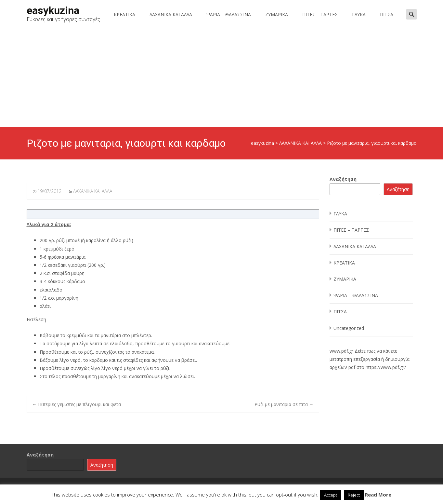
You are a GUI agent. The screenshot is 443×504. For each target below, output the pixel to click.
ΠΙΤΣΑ (387, 14)
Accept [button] (331, 495)
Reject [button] (354, 495)
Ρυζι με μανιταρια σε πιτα (284, 404)
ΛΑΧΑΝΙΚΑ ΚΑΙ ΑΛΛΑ (171, 14)
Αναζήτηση (343, 179)
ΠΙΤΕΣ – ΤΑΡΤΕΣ (320, 14)
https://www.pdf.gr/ (386, 367)
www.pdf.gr (341, 351)
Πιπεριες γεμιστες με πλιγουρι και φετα (77, 404)
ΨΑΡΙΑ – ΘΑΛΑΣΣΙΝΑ (229, 14)
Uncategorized (349, 328)
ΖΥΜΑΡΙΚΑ (277, 14)
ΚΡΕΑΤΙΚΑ (124, 14)
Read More (378, 495)
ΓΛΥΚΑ (359, 14)
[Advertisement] (222, 78)
